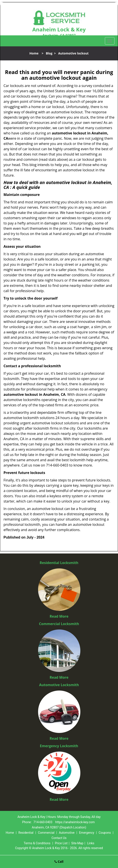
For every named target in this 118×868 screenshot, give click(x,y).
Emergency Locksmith (59, 746)
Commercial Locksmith (59, 624)
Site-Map (77, 843)
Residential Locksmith (59, 563)
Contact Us (59, 838)
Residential (26, 833)
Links (91, 843)
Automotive (67, 833)
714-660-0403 (43, 822)
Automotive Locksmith (59, 685)
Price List (61, 843)
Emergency (87, 833)
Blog (49, 53)
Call (59, 862)
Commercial (46, 833)
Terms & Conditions (37, 843)
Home (34, 53)
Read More (59, 616)
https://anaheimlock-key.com (75, 822)
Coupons (105, 833)
